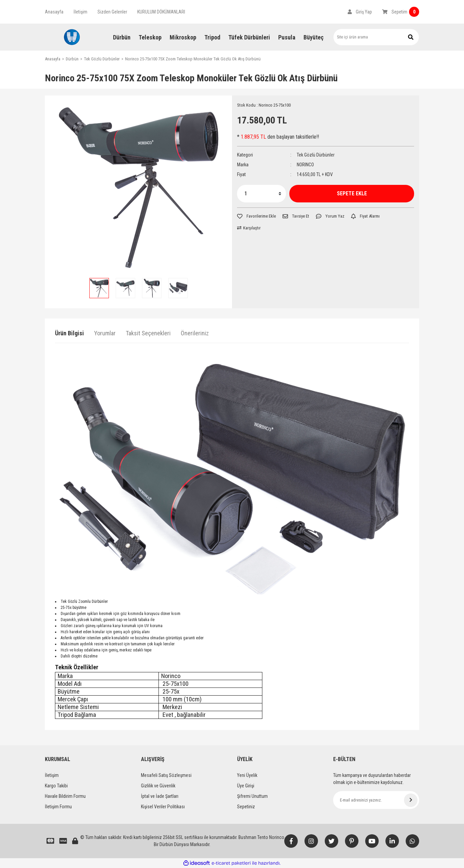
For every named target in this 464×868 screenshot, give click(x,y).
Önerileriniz (195, 333)
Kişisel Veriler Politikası (163, 807)
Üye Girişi (246, 786)
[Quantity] (262, 194)
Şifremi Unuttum (252, 796)
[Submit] (411, 800)
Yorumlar (105, 333)
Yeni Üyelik (247, 775)
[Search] (376, 37)
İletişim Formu (58, 807)
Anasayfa (54, 12)
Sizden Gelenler (112, 12)
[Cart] (401, 12)
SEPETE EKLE (352, 193)
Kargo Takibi (56, 786)
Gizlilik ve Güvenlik (158, 786)
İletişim (80, 12)
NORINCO (305, 165)
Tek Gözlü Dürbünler (316, 155)
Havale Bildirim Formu (65, 796)
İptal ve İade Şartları (160, 796)
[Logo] (72, 37)
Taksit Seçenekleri (148, 333)
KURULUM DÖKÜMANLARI (161, 12)
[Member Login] (360, 12)
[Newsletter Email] (376, 800)
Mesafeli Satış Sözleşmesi (166, 775)
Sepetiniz (246, 807)
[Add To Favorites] (256, 216)
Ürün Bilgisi (69, 333)
